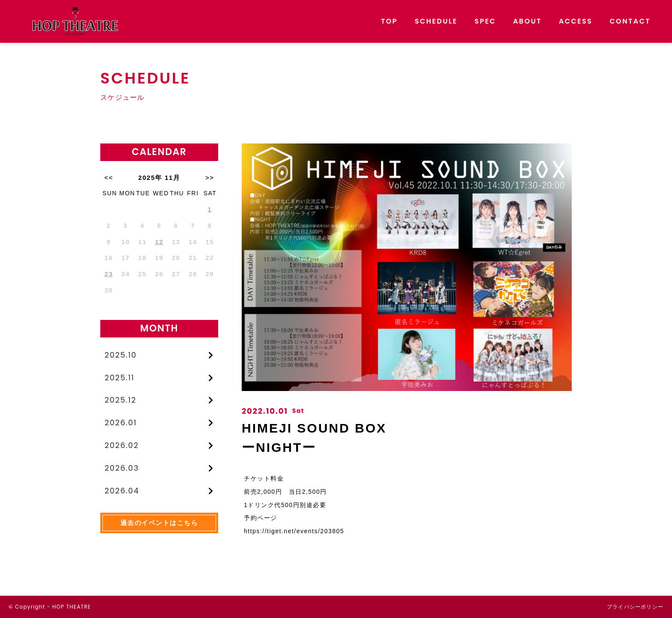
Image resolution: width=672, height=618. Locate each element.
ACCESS (576, 21)
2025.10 (121, 355)
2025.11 (120, 378)
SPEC (485, 21)
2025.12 (121, 401)
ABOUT (527, 21)
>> (210, 178)
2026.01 (121, 424)
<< (109, 178)
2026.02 (122, 447)
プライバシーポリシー (635, 607)
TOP (389, 21)
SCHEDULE (436, 21)
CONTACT (630, 21)
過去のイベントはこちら (159, 525)
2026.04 (122, 492)
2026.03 (122, 470)
